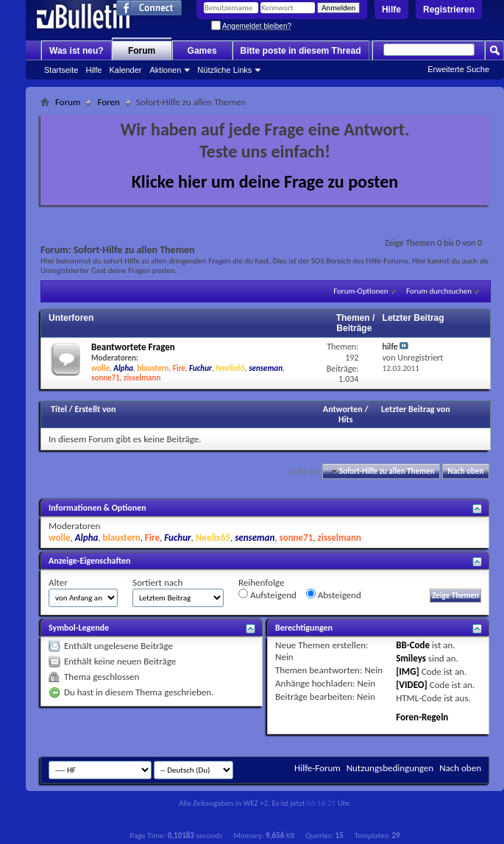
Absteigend (334, 595)
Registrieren (449, 10)
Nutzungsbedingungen (390, 768)
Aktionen (166, 70)
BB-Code (413, 645)
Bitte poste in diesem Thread (301, 51)
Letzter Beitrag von (416, 409)
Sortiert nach (157, 582)
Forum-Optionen (361, 291)
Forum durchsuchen (439, 291)
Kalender (125, 70)
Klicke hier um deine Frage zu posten (265, 181)
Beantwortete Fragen (133, 347)
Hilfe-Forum (317, 768)
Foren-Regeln (422, 717)
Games (202, 51)
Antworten (343, 409)
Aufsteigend (267, 595)
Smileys (411, 658)
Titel (59, 409)
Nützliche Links (224, 70)
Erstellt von (95, 409)
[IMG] (408, 671)
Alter (58, 582)
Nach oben (465, 471)
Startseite (61, 70)
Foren (108, 102)
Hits (345, 419)
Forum (142, 51)
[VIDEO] (412, 685)
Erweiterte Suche (458, 69)
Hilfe (391, 10)
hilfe (390, 347)
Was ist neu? (77, 51)
